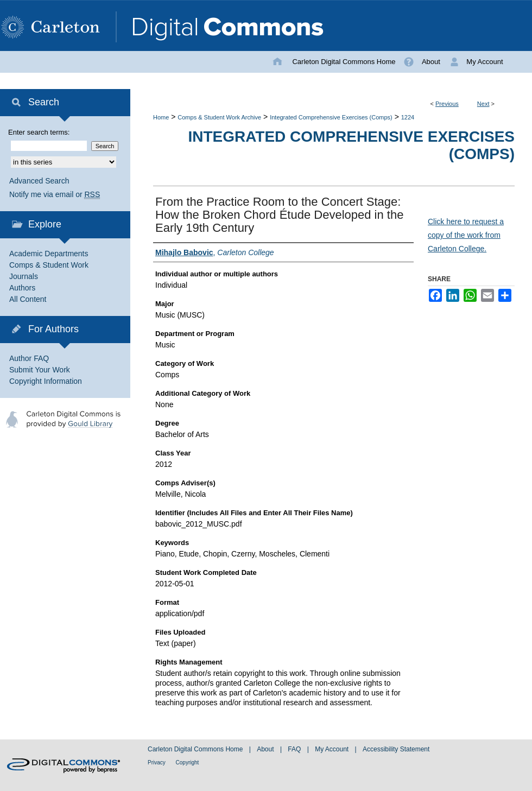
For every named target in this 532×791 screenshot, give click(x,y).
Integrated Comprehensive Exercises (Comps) (331, 117)
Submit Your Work (40, 370)
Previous (447, 104)
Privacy (157, 762)
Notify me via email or (55, 195)
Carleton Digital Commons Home (196, 749)
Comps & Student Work (49, 265)
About (266, 749)
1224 (408, 117)
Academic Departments (49, 254)
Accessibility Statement (396, 749)
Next (483, 104)
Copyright (188, 762)
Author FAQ (29, 358)
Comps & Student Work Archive (219, 117)
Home (161, 117)
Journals (24, 276)
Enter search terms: (39, 132)
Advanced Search (39, 181)
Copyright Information (46, 381)
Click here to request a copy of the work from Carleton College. (466, 235)
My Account (332, 749)
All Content (28, 299)
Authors (22, 288)
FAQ (295, 749)
